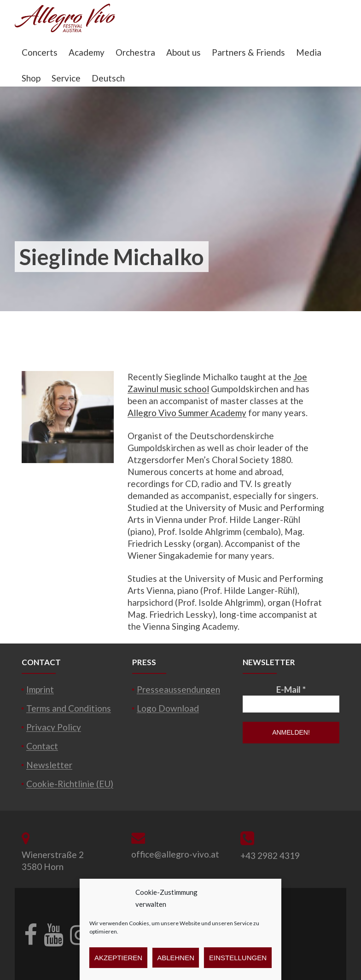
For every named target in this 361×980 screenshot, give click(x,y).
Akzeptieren (118, 958)
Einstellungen (238, 958)
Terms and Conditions (69, 708)
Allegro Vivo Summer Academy (187, 413)
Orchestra (135, 52)
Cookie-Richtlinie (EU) (70, 784)
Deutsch (108, 78)
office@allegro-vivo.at (175, 854)
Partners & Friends (248, 52)
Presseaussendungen (178, 689)
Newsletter (49, 765)
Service (66, 78)
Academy (87, 52)
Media (309, 52)
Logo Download (168, 708)
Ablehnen (176, 958)
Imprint (40, 689)
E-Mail (291, 689)
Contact (42, 746)
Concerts (40, 52)
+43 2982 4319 (270, 855)
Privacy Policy (54, 727)
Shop (31, 78)
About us (183, 52)
